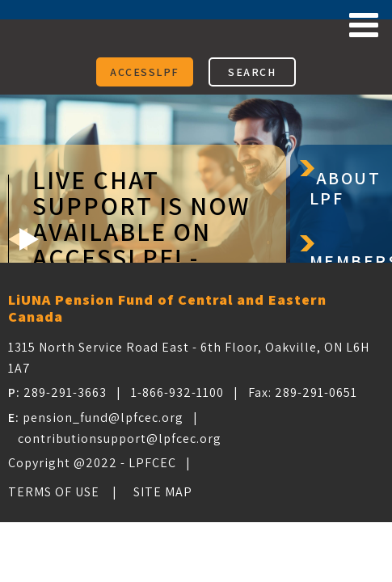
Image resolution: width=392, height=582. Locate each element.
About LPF (346, 188)
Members (351, 261)
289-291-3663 (65, 392)
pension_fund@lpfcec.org (103, 418)
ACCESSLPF (145, 72)
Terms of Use (54, 492)
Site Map (163, 492)
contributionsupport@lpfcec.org (120, 439)
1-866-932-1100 (177, 392)
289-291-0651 (316, 392)
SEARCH (252, 72)
